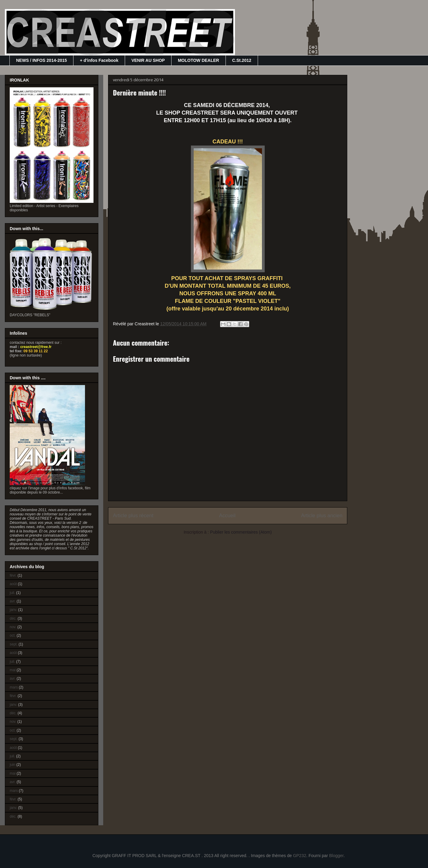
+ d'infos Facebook (99, 60)
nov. (13, 627)
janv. (13, 610)
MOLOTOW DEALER (199, 60)
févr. (13, 575)
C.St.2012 (242, 60)
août (13, 584)
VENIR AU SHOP (148, 60)
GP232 (300, 856)
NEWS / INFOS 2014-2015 (41, 60)
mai (13, 670)
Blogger (336, 856)
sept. (14, 644)
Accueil (227, 516)
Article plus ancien (322, 516)
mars (14, 687)
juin (13, 765)
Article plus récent (133, 516)
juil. (12, 593)
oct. (13, 635)
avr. (13, 601)
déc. (13, 618)
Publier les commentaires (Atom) (241, 532)
